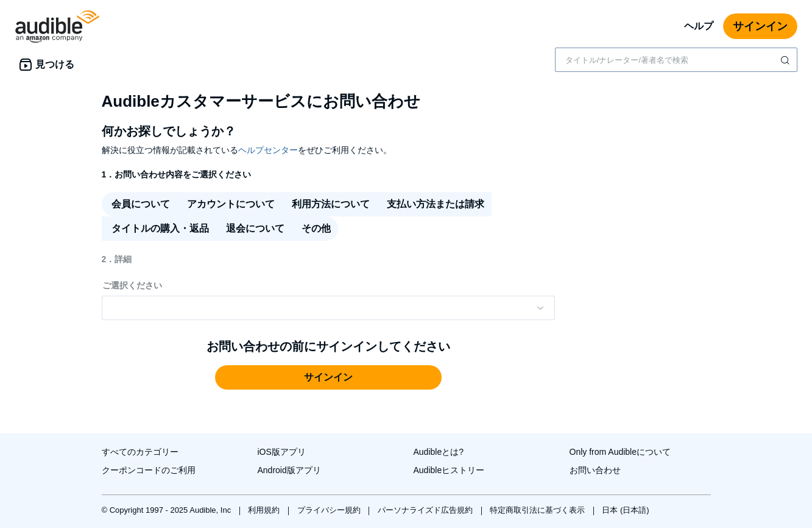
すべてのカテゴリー (140, 452)
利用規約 (265, 510)
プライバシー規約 (330, 510)
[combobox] (676, 60)
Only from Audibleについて (620, 452)
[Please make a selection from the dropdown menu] (328, 308)
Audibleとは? (439, 452)
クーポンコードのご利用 (149, 470)
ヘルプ (699, 26)
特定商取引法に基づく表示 (538, 510)
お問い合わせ (595, 470)
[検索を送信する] (786, 60)
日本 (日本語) (625, 510)
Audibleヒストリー (449, 470)
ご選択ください (132, 285)
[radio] (139, 204)
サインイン (760, 26)
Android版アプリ (289, 470)
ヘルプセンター (268, 150)
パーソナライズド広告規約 (426, 510)
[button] (328, 377)
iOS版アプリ (282, 452)
